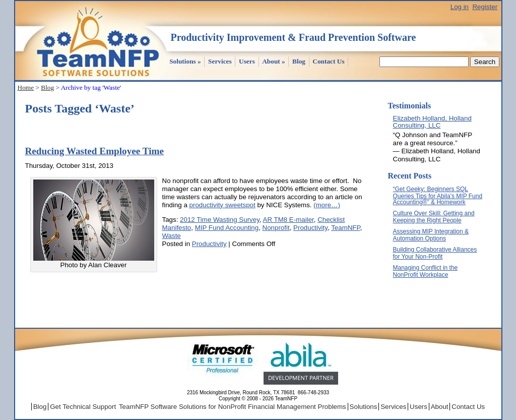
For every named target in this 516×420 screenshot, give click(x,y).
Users (247, 61)
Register (485, 7)
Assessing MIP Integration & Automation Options (431, 235)
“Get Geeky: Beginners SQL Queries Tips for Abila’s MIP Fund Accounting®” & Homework (438, 196)
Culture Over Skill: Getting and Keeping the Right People (434, 217)
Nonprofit (276, 228)
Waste (172, 236)
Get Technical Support (83, 407)
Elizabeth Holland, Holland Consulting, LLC (432, 122)
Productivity (310, 228)
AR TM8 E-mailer (288, 220)
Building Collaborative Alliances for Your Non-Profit (435, 253)
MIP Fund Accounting (227, 228)
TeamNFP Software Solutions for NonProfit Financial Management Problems (233, 407)
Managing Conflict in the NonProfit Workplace (426, 271)
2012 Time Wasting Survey (220, 220)
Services (220, 61)
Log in (460, 7)
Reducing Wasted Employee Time (95, 151)
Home (26, 87)
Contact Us (328, 61)
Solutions (185, 61)
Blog (299, 61)
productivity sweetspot (222, 205)
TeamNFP (346, 228)
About (274, 61)
